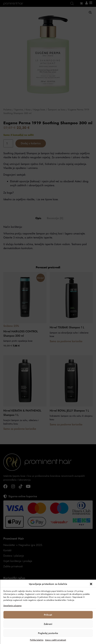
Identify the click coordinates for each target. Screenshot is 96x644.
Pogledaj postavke (48, 633)
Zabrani (48, 624)
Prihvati (48, 615)
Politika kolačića (37, 640)
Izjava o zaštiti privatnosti (56, 640)
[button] (91, 584)
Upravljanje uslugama (12, 606)
